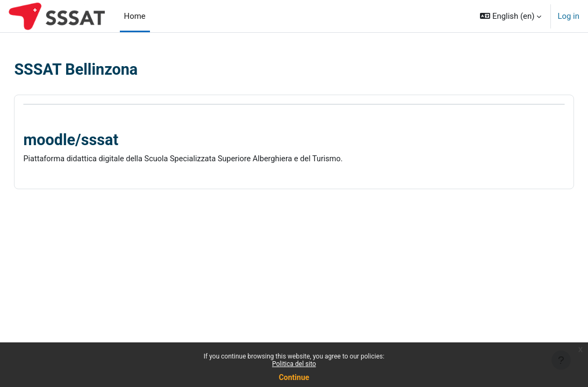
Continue (294, 377)
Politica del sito (294, 364)
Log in (568, 16)
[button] (511, 16)
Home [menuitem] (135, 16)
